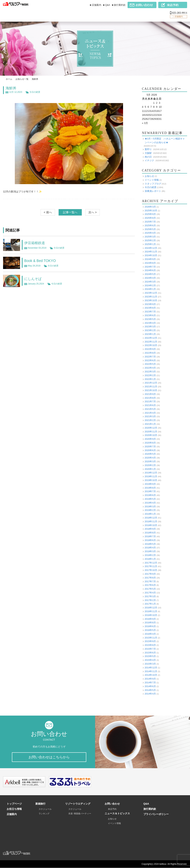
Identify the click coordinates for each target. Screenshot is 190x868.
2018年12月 (151, 518)
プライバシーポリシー (156, 814)
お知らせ (149, 176)
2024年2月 (150, 285)
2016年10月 (151, 615)
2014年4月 (150, 694)
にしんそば (33, 279)
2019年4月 (150, 503)
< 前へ (48, 212)
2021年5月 (150, 409)
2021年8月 (150, 398)
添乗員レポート (153, 191)
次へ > (93, 212)
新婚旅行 (40, 804)
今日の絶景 (35, 92)
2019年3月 (150, 507)
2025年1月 (150, 244)
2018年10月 (151, 525)
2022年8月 (150, 353)
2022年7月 (150, 357)
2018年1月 (150, 559)
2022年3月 (150, 372)
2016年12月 (151, 608)
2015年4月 (150, 660)
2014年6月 (150, 686)
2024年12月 (151, 248)
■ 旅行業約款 (119, 5)
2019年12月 (151, 473)
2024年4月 (150, 278)
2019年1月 (150, 514)
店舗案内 (12, 814)
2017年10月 (151, 570)
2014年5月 (150, 690)
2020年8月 (150, 443)
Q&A (146, 804)
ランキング (44, 814)
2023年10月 (151, 300)
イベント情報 (152, 180)
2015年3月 (150, 664)
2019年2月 (150, 510)
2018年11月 (151, 521)
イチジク (149, 160)
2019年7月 (150, 491)
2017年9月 (150, 574)
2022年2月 (150, 375)
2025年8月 (150, 218)
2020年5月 (150, 454)
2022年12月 (151, 338)
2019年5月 (150, 499)
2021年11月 (151, 387)
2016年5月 (150, 630)
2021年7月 (150, 401)
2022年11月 (151, 342)
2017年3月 (150, 596)
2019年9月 (150, 484)
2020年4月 (150, 458)
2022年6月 (150, 360)
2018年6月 (150, 540)
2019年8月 (150, 488)
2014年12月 (151, 668)
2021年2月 (150, 420)
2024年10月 (151, 255)
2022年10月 (151, 345)
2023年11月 (151, 297)
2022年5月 (150, 364)
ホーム (9, 79)
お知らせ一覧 (22, 79)
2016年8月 (150, 623)
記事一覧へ (70, 212)
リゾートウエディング (78, 804)
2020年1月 (150, 469)
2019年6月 (150, 495)
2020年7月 (150, 447)
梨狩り (148, 149)
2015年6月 (150, 653)
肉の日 (148, 157)
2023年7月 (150, 312)
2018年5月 (150, 544)
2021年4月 (150, 413)
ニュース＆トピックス (117, 814)
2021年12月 (151, 383)
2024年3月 (150, 282)
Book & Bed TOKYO (41, 261)
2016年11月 (151, 611)
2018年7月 (150, 536)
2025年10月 (151, 211)
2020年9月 (150, 439)
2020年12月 (151, 428)
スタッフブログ (153, 184)
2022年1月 (150, 379)
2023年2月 (150, 330)
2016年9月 (150, 619)
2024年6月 (150, 270)
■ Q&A (107, 5)
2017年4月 (150, 593)
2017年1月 (150, 604)
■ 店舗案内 (96, 5)
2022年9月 (150, 349)
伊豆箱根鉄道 (35, 243)
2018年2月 (150, 555)
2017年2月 (150, 600)
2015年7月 (150, 649)
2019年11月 (151, 476)
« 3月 (145, 123)
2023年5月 (150, 319)
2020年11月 (151, 432)
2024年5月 (150, 274)
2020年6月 (150, 450)
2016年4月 (150, 634)
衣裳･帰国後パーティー (80, 814)
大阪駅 (148, 153)
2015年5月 (150, 656)
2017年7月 (150, 581)
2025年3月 (150, 237)
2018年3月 (150, 551)
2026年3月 (150, 207)
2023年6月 (150, 315)
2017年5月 (150, 589)
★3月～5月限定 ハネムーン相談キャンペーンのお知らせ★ (165, 141)
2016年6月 (150, 626)
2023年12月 (151, 293)
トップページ (14, 804)
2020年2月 (150, 465)
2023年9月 (150, 304)
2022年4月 (150, 368)
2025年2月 (150, 240)
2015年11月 (151, 638)
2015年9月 (150, 641)
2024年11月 (151, 252)
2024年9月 (150, 259)
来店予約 (112, 809)
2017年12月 (151, 563)
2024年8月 (150, 263)
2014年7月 (150, 683)
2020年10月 (151, 435)
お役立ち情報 (14, 809)
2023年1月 (150, 334)
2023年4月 (150, 323)
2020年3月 (150, 461)
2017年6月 (150, 585)
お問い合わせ (112, 804)
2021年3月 (150, 416)
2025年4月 (150, 233)
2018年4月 (150, 548)
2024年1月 (150, 289)
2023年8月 (150, 308)
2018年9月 (150, 529)
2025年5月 (150, 229)
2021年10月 (151, 390)
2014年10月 (151, 675)
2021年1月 (150, 424)
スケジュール (45, 809)
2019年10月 (151, 480)
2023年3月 (150, 327)
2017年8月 (150, 578)
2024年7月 (150, 267)
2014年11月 (151, 671)
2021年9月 (150, 394)
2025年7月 (150, 222)
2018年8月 (150, 533)
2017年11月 (151, 566)
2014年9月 (150, 679)
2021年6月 (150, 405)
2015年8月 (150, 645)
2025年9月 (150, 214)
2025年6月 (150, 225)
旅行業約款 (150, 809)
